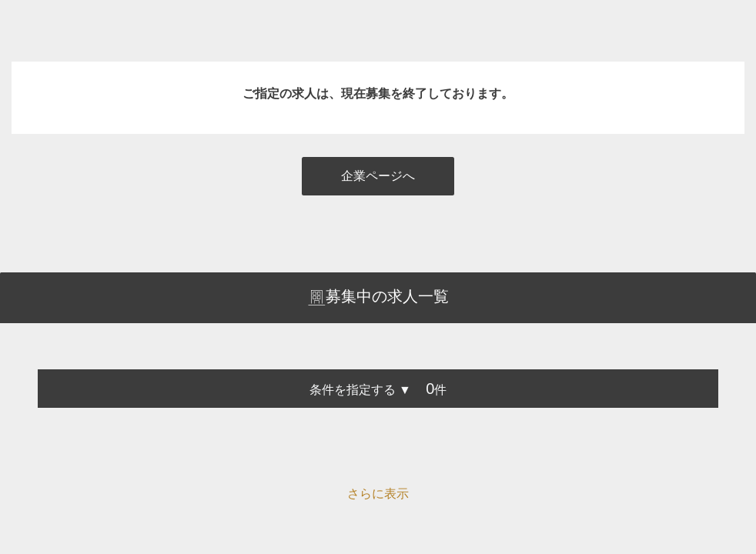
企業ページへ (378, 176)
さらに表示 (378, 494)
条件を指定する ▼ (360, 390)
